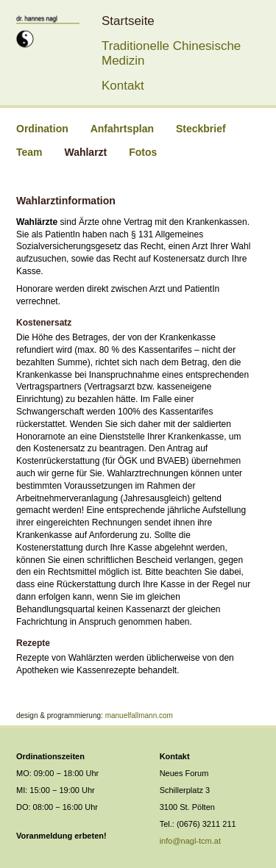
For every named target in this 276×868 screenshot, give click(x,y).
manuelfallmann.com (139, 715)
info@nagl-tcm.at (190, 841)
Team (29, 152)
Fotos (143, 152)
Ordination (42, 129)
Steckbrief (201, 129)
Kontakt (123, 86)
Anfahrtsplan (122, 129)
